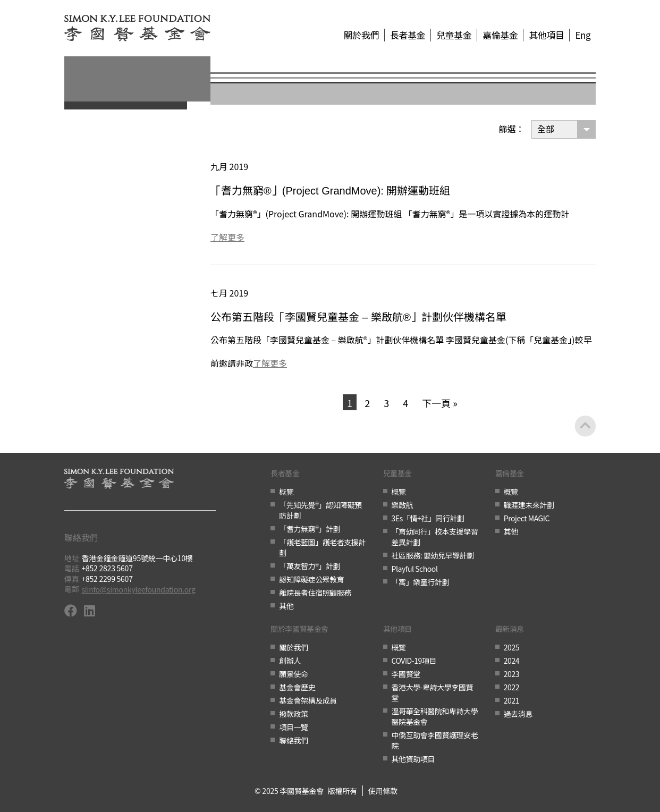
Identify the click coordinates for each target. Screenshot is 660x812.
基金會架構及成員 (308, 700)
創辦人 (290, 661)
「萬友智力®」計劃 (310, 566)
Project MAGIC (527, 518)
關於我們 (361, 35)
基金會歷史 (297, 687)
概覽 (286, 492)
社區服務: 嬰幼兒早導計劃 (433, 555)
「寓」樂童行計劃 (420, 582)
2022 (511, 687)
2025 (511, 647)
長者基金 (408, 35)
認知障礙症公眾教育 (311, 579)
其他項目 (546, 35)
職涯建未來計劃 (529, 505)
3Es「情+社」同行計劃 (428, 518)
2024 (511, 661)
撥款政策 (293, 714)
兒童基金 (454, 35)
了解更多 (227, 237)
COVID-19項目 (414, 661)
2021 (511, 700)
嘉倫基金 (500, 35)
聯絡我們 (293, 740)
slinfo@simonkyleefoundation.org (139, 589)
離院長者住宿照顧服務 (315, 593)
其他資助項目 (413, 759)
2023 (511, 674)
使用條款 (383, 791)
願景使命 (293, 674)
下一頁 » (440, 403)
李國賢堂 (406, 674)
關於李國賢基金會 (299, 629)
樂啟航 (403, 505)
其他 (286, 606)
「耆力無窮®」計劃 (310, 529)
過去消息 (518, 714)
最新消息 (510, 629)
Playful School (415, 569)
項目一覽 (293, 727)
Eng (583, 35)
